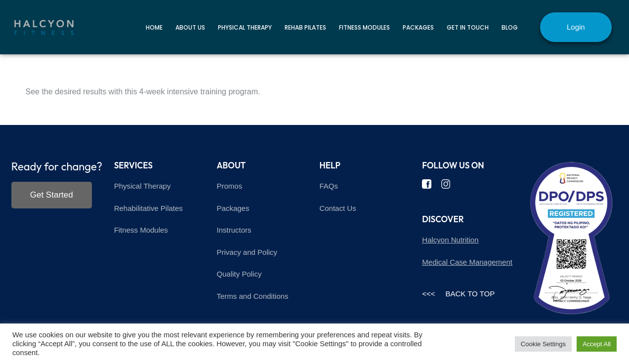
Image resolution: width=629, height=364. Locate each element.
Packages (418, 27)
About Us (190, 27)
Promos (230, 186)
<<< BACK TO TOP (458, 294)
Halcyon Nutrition (450, 240)
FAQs (329, 186)
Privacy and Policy (247, 252)
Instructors (234, 230)
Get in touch (468, 27)
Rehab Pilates (305, 27)
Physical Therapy (245, 27)
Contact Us (337, 208)
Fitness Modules (364, 27)
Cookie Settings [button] (543, 344)
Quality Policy (239, 274)
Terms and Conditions (253, 296)
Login (576, 27)
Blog (510, 27)
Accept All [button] (597, 344)
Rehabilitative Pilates (148, 208)
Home (154, 27)
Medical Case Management (467, 262)
